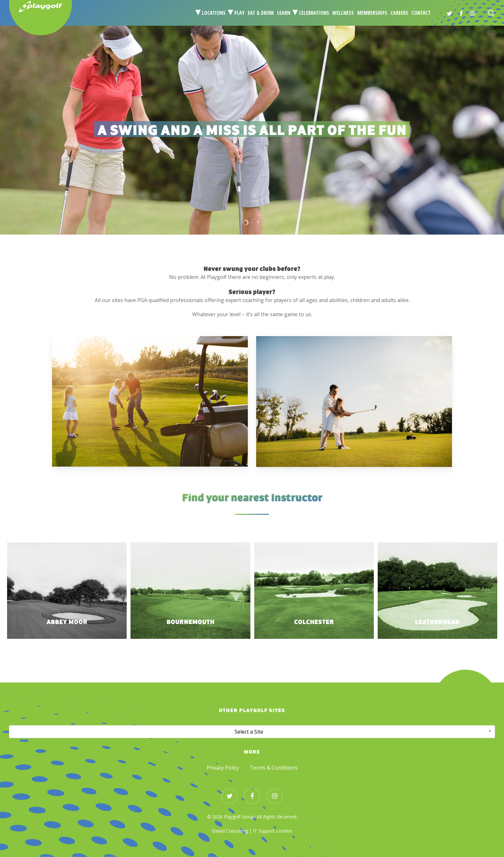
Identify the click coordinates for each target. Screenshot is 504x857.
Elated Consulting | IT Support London (252, 831)
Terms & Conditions (274, 768)
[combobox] (252, 732)
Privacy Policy (223, 768)
